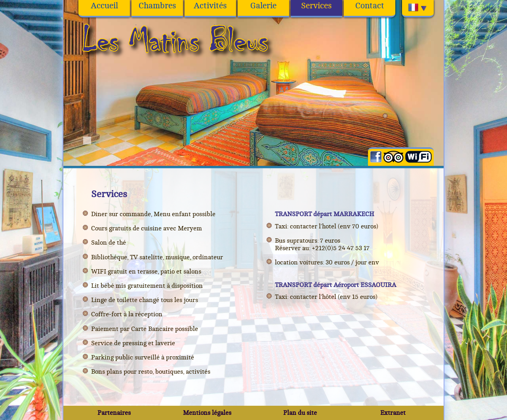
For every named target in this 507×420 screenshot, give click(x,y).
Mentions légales (207, 413)
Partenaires (114, 413)
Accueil (104, 6)
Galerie (263, 6)
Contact (370, 6)
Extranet (393, 413)
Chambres (157, 6)
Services (316, 6)
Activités (210, 6)
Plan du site (300, 413)
